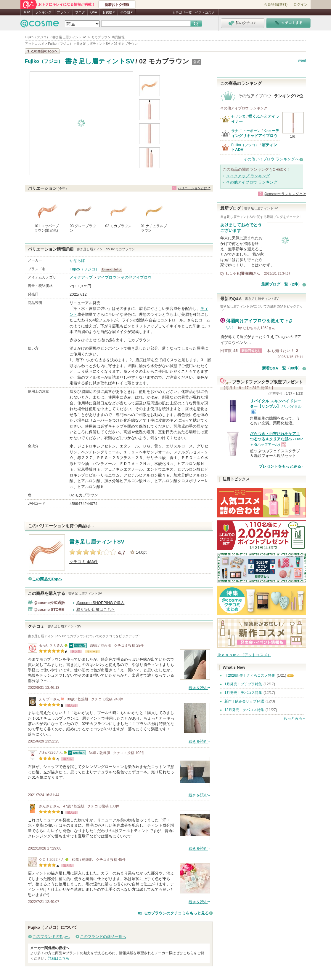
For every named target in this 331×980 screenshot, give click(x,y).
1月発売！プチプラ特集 (243, 684)
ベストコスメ (205, 12)
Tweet (301, 60)
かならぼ (77, 260)
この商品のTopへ (47, 579)
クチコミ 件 (84, 562)
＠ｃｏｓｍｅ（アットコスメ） (244, 655)
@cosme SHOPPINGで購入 (101, 603)
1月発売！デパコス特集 (243, 693)
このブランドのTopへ (51, 937)
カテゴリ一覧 (182, 12)
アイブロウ (107, 277)
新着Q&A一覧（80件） (282, 368)
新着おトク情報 (117, 5)
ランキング (43, 12)
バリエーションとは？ (194, 188)
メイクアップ (81, 277)
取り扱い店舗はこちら (96, 609)
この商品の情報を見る (42, 51)
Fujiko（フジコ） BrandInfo (113, 269)
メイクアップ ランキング (248, 176)
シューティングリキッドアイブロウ (255, 133)
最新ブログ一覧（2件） (281, 284)
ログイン (301, 4)
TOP (27, 12)
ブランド (63, 12)
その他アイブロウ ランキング (252, 182)
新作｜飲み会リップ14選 (244, 701)
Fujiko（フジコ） (44, 61)
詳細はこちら (59, 958)
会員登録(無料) (276, 4)
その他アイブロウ (136, 277)
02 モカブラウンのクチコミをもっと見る (173, 913)
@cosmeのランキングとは (285, 194)
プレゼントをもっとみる (280, 466)
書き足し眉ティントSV (100, 61)
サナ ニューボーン (246, 131)
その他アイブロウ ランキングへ (271, 159)
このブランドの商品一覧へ (103, 937)
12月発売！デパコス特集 (244, 710)
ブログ (80, 12)
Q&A (94, 12)
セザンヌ (238, 117)
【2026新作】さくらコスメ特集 (250, 675)
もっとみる (293, 718)
